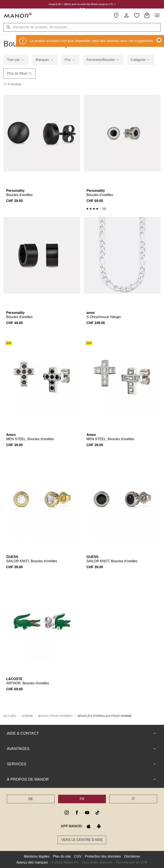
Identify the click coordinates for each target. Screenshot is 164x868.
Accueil (10, 716)
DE (31, 799)
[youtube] (87, 813)
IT (133, 799)
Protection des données (103, 856)
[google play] (99, 826)
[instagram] (67, 813)
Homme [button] (27, 716)
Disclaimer (132, 856)
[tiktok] (97, 813)
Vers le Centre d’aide (82, 840)
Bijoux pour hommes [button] (55, 716)
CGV (78, 856)
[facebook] (77, 813)
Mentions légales (37, 856)
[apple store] (89, 826)
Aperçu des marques (32, 862)
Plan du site (62, 856)
